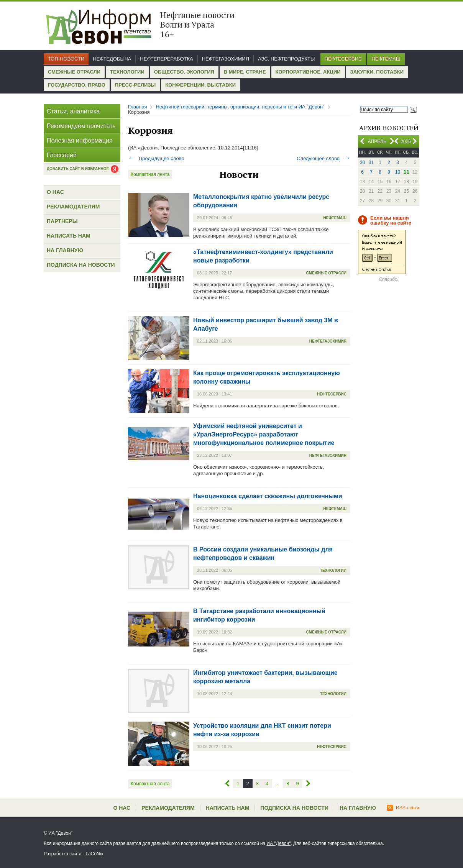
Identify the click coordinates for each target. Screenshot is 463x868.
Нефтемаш (386, 59)
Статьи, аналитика (73, 111)
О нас (55, 192)
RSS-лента (403, 808)
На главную (65, 250)
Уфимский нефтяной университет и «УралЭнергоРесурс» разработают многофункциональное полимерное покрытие (264, 434)
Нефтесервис (343, 59)
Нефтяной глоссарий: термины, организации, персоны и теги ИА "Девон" (240, 107)
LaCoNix (94, 854)
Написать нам (69, 236)
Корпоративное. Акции (308, 72)
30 (362, 162)
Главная (137, 107)
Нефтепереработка (166, 59)
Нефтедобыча (112, 59)
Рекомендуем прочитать (81, 126)
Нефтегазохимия (226, 59)
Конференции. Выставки (200, 85)
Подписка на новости (81, 265)
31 (371, 162)
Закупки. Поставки (377, 72)
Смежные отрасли (74, 72)
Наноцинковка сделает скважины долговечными (268, 496)
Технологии (127, 72)
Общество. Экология (184, 72)
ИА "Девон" (279, 843)
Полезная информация (80, 140)
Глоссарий (62, 155)
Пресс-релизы (135, 85)
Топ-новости (66, 59)
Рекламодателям (73, 207)
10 (398, 172)
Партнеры (62, 221)
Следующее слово (323, 158)
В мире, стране (245, 72)
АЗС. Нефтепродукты (286, 59)
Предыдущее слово (156, 158)
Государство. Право (77, 85)
